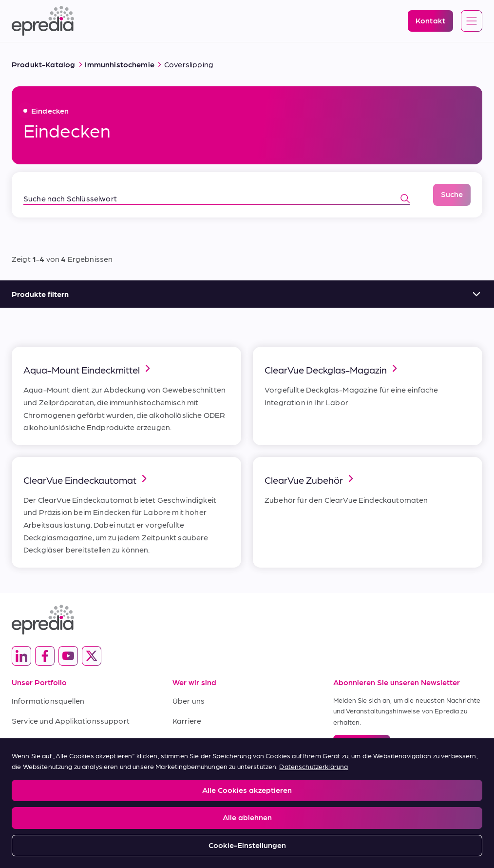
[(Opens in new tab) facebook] (45, 656)
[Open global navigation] (472, 21)
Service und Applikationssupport (71, 720)
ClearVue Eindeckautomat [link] (87, 479)
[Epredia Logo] (43, 21)
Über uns (189, 700)
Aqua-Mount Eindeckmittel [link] (88, 369)
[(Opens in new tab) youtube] (68, 656)
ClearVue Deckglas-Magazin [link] (332, 369)
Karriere (187, 720)
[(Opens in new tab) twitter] (92, 656)
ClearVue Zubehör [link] (311, 479)
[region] (247, 803)
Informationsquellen (48, 700)
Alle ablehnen (247, 817)
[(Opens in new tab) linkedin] (21, 656)
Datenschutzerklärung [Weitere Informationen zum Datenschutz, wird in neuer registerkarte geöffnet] (313, 766)
